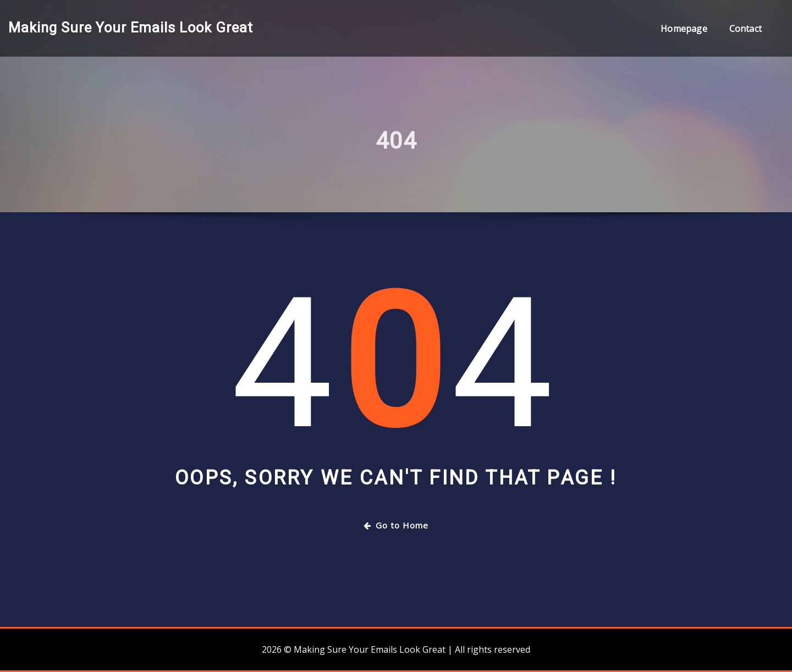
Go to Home (396, 525)
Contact (746, 29)
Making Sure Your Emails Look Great (131, 27)
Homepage (684, 29)
